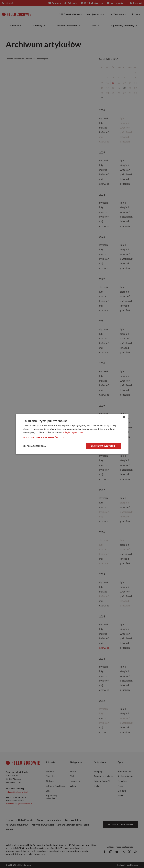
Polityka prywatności (73, 432)
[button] (72, 437)
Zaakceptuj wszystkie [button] (103, 446)
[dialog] (72, 434)
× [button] (124, 417)
